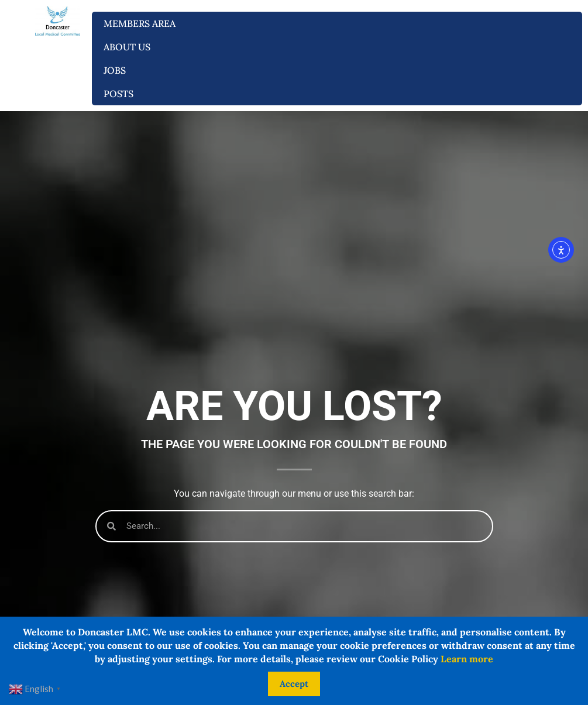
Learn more (467, 659)
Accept (294, 684)
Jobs (118, 70)
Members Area (142, 23)
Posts (118, 94)
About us (130, 47)
